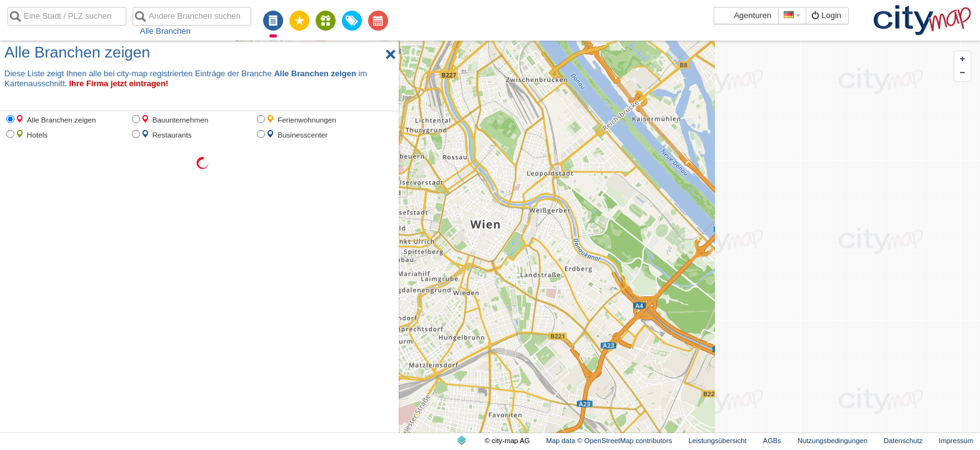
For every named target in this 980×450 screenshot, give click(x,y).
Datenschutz (903, 441)
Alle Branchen (165, 31)
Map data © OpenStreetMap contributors (609, 441)
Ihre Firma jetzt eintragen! (118, 83)
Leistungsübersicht (717, 441)
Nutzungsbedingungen (832, 441)
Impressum (956, 441)
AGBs (772, 441)
